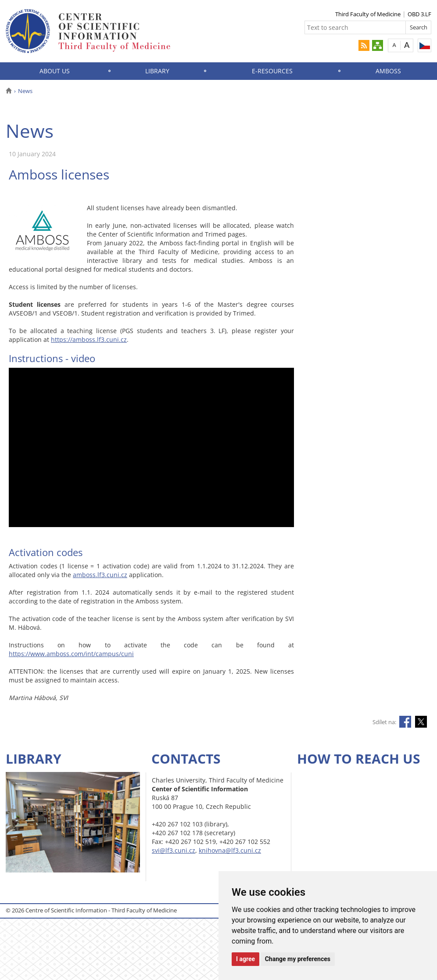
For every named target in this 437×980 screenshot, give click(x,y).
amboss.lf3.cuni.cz (100, 575)
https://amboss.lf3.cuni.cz (89, 339)
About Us (55, 71)
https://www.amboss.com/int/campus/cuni (71, 654)
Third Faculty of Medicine (368, 14)
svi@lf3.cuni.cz (174, 850)
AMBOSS (388, 71)
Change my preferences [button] (298, 959)
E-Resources (272, 71)
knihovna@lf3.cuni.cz (230, 850)
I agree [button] (245, 959)
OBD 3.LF (419, 14)
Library (157, 71)
